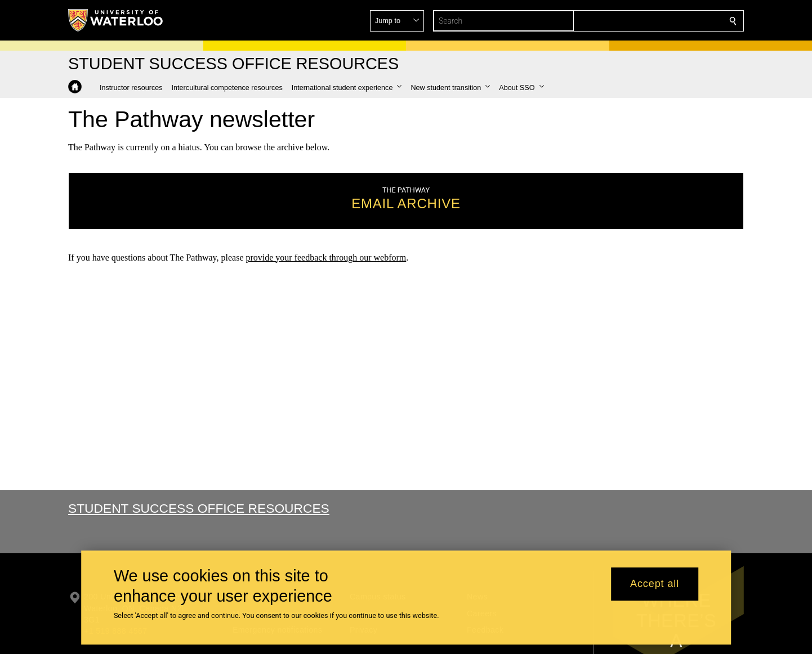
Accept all (655, 584)
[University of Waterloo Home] (116, 20)
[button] (652, 21)
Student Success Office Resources (199, 508)
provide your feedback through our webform (326, 257)
